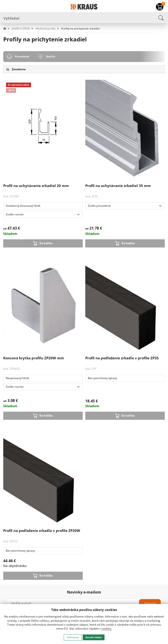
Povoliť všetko (94, 637)
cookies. (107, 629)
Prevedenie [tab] (22, 56)
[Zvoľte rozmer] (43, 214)
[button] (7, 29)
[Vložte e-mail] (84, 604)
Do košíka (46, 243)
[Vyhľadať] (84, 18)
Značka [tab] (51, 56)
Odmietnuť (73, 637)
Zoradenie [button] (16, 69)
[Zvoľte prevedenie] (125, 206)
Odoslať (150, 603)
